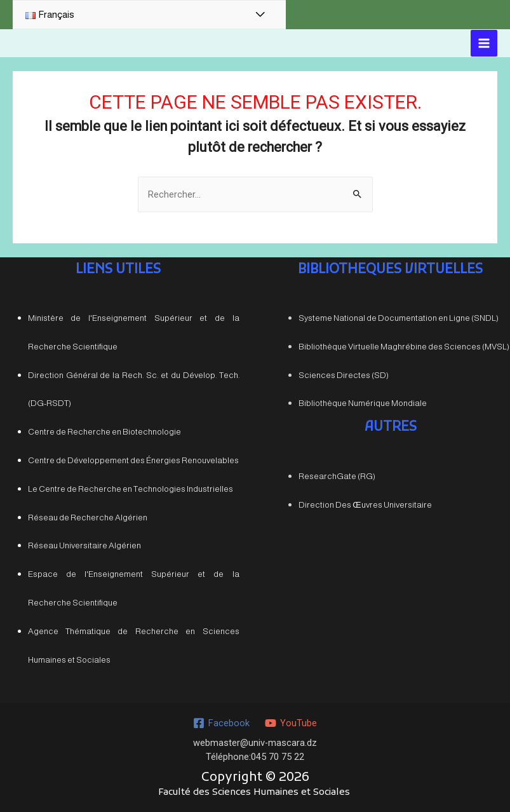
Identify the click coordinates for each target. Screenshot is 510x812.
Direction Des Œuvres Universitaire (365, 504)
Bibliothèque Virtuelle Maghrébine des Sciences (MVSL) (404, 346)
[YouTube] (291, 723)
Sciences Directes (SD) (344, 375)
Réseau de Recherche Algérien (88, 517)
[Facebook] (221, 723)
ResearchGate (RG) (337, 476)
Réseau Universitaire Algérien (84, 545)
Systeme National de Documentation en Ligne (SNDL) (399, 317)
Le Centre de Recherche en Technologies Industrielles (131, 488)
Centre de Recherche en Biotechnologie (104, 432)
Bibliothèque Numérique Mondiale (363, 403)
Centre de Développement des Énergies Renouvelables (133, 460)
